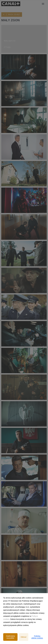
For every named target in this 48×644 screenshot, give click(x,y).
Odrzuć (23, 637)
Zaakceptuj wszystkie (10, 637)
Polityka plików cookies (37, 637)
